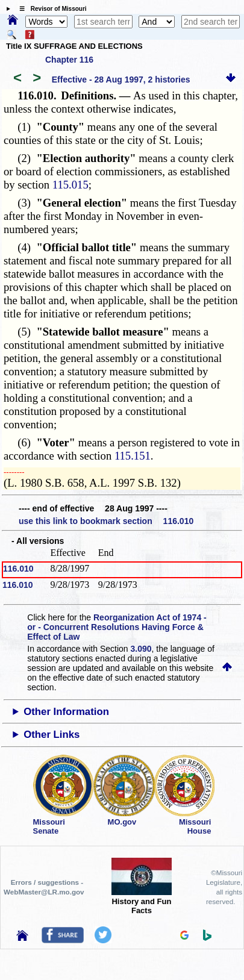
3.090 (141, 649)
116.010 (18, 569)
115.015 (70, 185)
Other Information (66, 712)
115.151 (133, 456)
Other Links (52, 735)
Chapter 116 (69, 60)
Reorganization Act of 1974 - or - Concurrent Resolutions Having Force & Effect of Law (117, 627)
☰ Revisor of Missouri (50, 9)
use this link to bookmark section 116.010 (106, 521)
